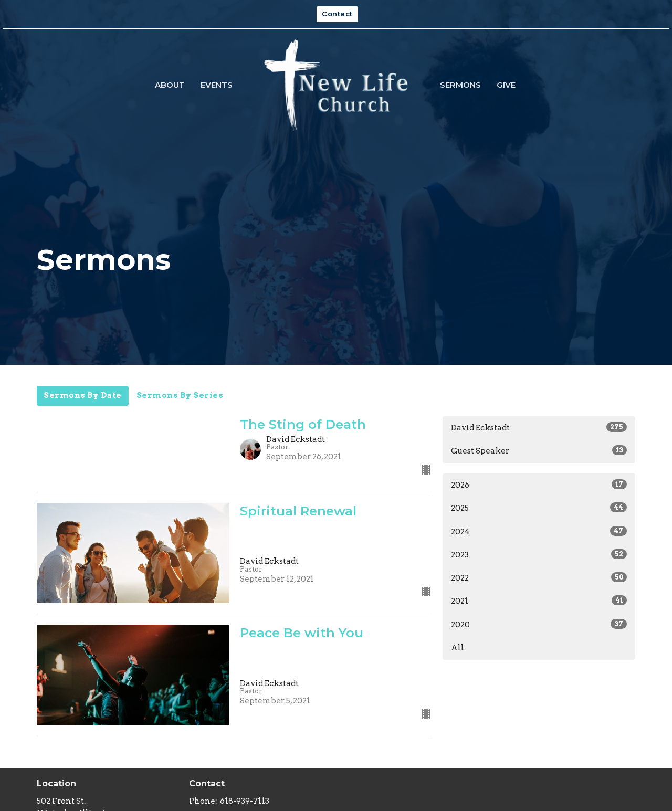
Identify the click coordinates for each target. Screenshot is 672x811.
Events (217, 85)
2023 (539, 554)
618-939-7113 (245, 801)
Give (506, 85)
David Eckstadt (539, 427)
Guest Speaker (539, 450)
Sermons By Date (83, 395)
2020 (539, 624)
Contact (337, 14)
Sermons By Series (180, 395)
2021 (539, 601)
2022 (539, 577)
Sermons (460, 85)
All (458, 648)
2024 (539, 531)
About (170, 85)
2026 (539, 485)
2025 (539, 508)
